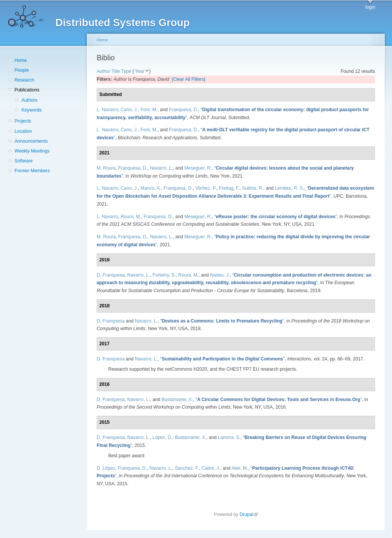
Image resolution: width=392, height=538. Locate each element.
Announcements (31, 141)
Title (116, 71)
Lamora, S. (229, 437)
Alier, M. (240, 468)
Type (126, 71)
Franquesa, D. (184, 110)
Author (103, 71)
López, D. (162, 437)
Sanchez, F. (187, 468)
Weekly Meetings (32, 151)
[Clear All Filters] (189, 79)
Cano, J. (129, 110)
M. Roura (106, 168)
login (370, 7)
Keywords (31, 110)
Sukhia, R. (252, 188)
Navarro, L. (162, 168)
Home (20, 60)
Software (24, 161)
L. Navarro (107, 110)
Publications (27, 90)
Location (23, 131)
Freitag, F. (229, 188)
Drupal (249, 514)
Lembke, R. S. (289, 188)
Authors (29, 100)
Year (140, 71)
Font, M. (149, 110)
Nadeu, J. (220, 275)
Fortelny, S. (164, 275)
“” (276, 217)
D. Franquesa (111, 275)
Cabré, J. (211, 468)
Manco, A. (151, 188)
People (22, 70)
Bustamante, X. (177, 400)
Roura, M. (131, 217)
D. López (106, 468)
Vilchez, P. (206, 188)
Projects (23, 121)
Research (24, 80)
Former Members (32, 171)
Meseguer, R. (198, 168)
